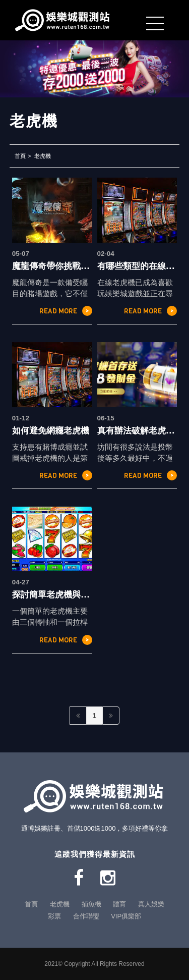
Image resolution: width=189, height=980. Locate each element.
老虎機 (43, 156)
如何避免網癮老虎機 (51, 430)
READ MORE (66, 311)
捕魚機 (91, 904)
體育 (119, 904)
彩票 (54, 916)
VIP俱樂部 (126, 916)
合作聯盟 (86, 916)
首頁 (20, 156)
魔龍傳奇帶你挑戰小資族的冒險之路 (81, 266)
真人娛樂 (151, 904)
